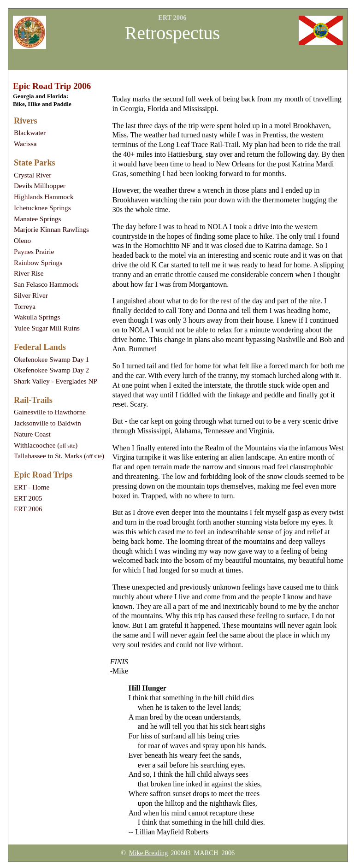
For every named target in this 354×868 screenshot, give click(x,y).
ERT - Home (32, 487)
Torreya (25, 306)
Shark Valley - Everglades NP (56, 381)
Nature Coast (32, 434)
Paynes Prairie (34, 251)
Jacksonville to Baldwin (47, 423)
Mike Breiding (148, 853)
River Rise (29, 273)
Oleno (22, 240)
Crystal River (32, 175)
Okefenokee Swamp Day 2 (51, 370)
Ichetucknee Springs (42, 208)
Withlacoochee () (46, 445)
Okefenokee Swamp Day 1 (51, 359)
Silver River (31, 295)
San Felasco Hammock (46, 284)
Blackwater (30, 133)
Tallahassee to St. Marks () (59, 456)
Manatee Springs (38, 219)
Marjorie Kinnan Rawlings (51, 229)
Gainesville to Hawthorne (50, 412)
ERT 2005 (28, 498)
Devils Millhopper (40, 186)
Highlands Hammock (44, 197)
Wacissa (25, 144)
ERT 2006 (28, 509)
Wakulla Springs (37, 317)
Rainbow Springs (38, 263)
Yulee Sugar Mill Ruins (47, 328)
